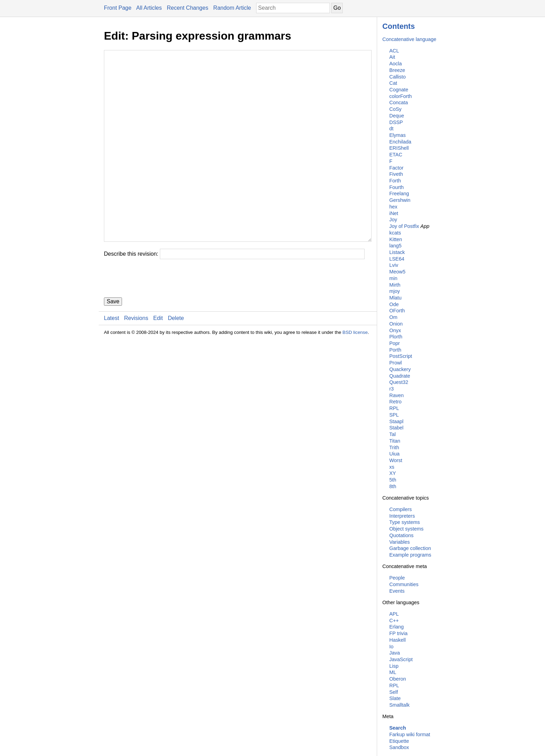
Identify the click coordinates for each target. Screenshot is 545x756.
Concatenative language (409, 39)
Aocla (396, 64)
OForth (397, 311)
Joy (393, 220)
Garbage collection (410, 548)
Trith (394, 447)
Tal (392, 434)
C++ (394, 621)
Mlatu (395, 298)
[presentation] (157, 320)
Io (391, 647)
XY (393, 473)
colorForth (401, 96)
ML (393, 672)
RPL (394, 408)
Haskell (397, 640)
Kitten (396, 239)
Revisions (136, 360)
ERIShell (399, 148)
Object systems (406, 529)
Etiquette (399, 741)
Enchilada (400, 142)
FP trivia (398, 633)
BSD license (355, 374)
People (397, 578)
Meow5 (397, 272)
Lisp (394, 666)
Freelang (399, 194)
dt (391, 129)
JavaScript (401, 659)
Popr (394, 343)
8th (393, 486)
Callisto (397, 77)
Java (394, 653)
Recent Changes (188, 8)
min (393, 278)
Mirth (395, 285)
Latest (112, 360)
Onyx (395, 330)
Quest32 (399, 382)
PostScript (401, 356)
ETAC (396, 155)
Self (394, 692)
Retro (395, 402)
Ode (394, 304)
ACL (394, 51)
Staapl (396, 421)
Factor (396, 168)
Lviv (394, 265)
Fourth (397, 187)
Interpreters (402, 516)
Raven (397, 395)
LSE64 (397, 259)
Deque (397, 116)
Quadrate (400, 376)
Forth (395, 181)
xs (392, 467)
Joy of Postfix (404, 226)
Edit (158, 360)
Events (397, 591)
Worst (396, 460)
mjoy (394, 291)
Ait (392, 57)
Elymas (397, 135)
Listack (397, 252)
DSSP (396, 122)
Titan (395, 441)
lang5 (395, 246)
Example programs (410, 555)
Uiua (394, 454)
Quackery (400, 369)
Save (113, 343)
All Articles (149, 8)
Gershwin (400, 200)
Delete (176, 360)
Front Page (118, 8)
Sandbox (399, 747)
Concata (399, 102)
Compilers (401, 509)
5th (393, 480)
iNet (394, 213)
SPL (394, 415)
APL (394, 614)
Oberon (398, 679)
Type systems (405, 522)
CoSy (395, 109)
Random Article (232, 8)
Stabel (396, 428)
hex (393, 207)
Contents (399, 26)
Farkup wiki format (410, 734)
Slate (395, 698)
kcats (395, 233)
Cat (393, 83)
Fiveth (396, 174)
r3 (392, 389)
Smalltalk (399, 705)
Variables (400, 542)
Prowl (396, 363)
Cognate (399, 90)
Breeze (397, 70)
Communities (404, 584)
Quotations (401, 535)
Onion (396, 324)
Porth (395, 350)
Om (393, 317)
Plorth (396, 337)
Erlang (397, 627)
